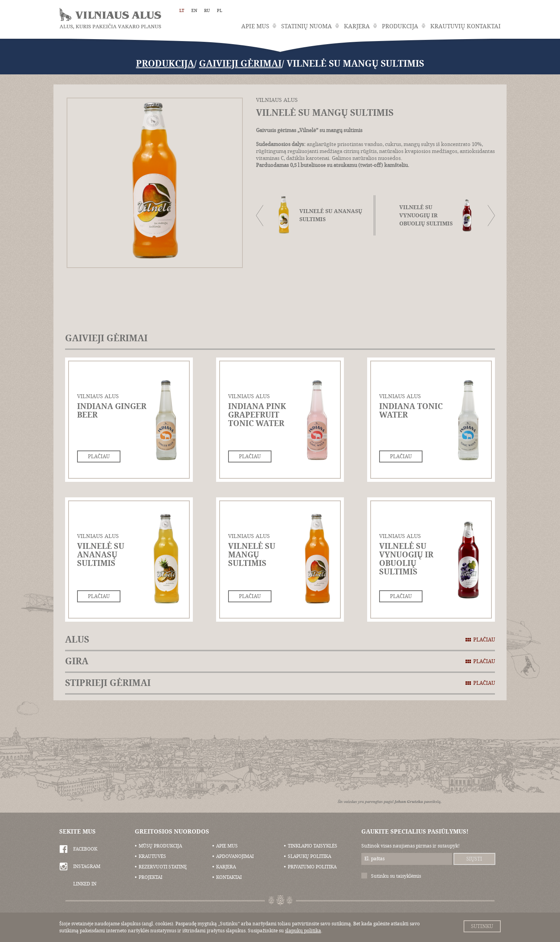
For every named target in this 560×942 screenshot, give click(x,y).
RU (207, 10)
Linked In (85, 884)
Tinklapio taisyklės (313, 846)
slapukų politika (303, 931)
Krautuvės (152, 856)
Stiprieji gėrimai (280, 683)
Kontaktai (229, 877)
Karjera (357, 26)
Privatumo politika (312, 867)
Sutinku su (396, 876)
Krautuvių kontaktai (466, 26)
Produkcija (400, 26)
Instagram (87, 866)
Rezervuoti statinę (163, 867)
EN (194, 10)
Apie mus (255, 26)
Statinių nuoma (307, 26)
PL (220, 10)
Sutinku (482, 926)
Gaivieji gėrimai (240, 64)
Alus (280, 639)
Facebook (85, 849)
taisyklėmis (409, 876)
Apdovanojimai (235, 856)
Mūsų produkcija (160, 846)
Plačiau (99, 456)
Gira (280, 661)
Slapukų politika (309, 856)
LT (182, 10)
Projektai (150, 877)
